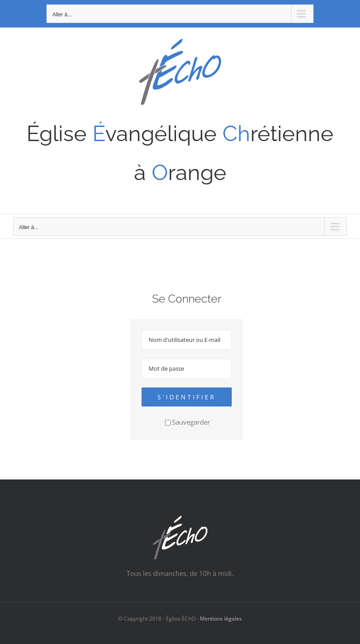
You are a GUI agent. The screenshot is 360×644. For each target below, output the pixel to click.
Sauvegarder (188, 422)
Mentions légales (221, 619)
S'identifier (187, 397)
